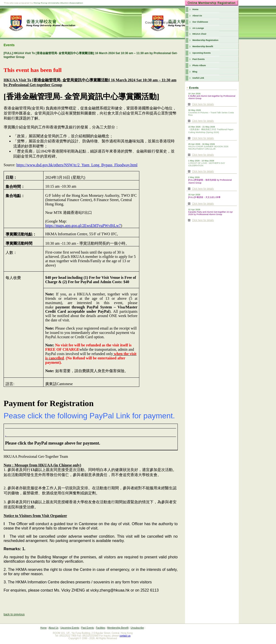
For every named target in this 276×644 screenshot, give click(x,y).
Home (195, 9)
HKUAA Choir (199, 34)
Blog (195, 72)
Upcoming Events (202, 53)
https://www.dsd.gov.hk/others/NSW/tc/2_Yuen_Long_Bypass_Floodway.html (77, 165)
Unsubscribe (137, 628)
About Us (197, 16)
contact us (125, 636)
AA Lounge (198, 28)
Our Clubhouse (200, 22)
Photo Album (199, 65)
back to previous (14, 614)
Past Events (199, 59)
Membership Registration (205, 40)
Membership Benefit (203, 46)
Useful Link (198, 78)
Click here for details (203, 104)
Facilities (101, 628)
